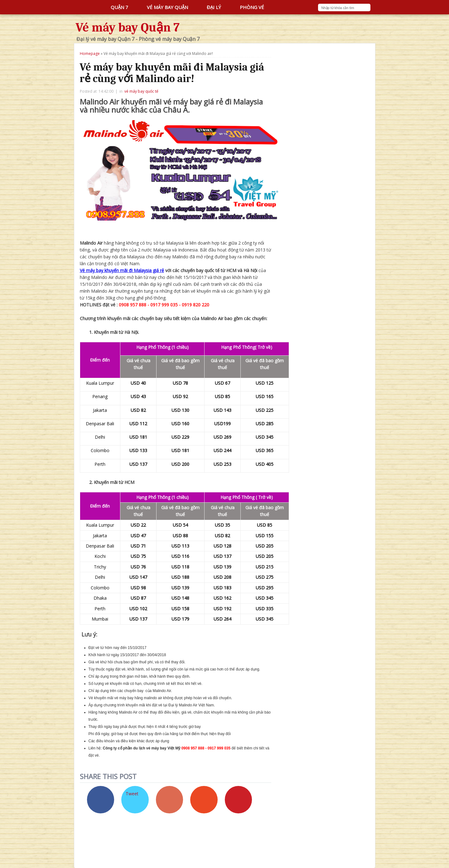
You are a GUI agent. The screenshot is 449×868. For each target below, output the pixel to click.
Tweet (132, 794)
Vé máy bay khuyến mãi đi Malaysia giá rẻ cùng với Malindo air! (172, 73)
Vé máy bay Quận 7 (128, 27)
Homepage (90, 54)
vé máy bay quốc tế (141, 91)
